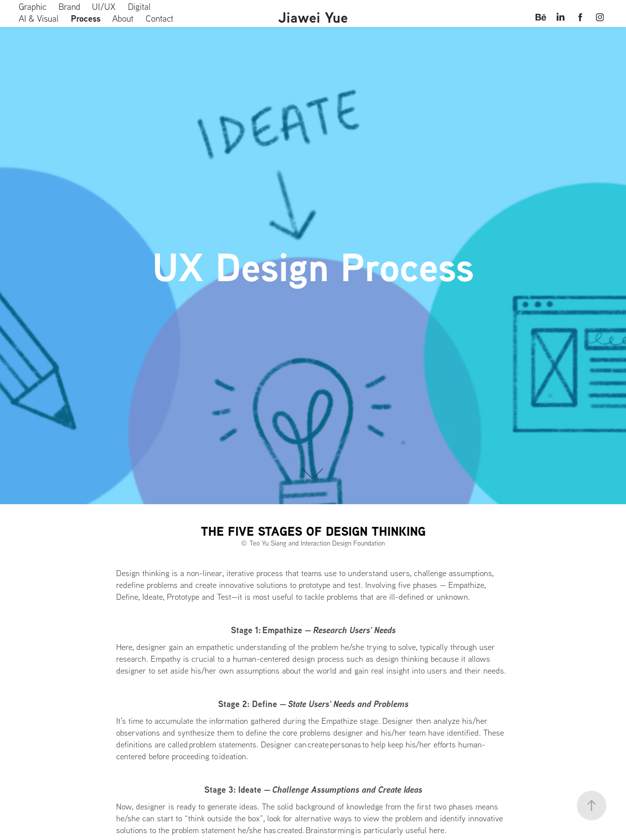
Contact (159, 18)
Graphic (32, 7)
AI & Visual (39, 18)
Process (86, 18)
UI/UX (104, 7)
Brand (69, 7)
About (123, 18)
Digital (139, 7)
